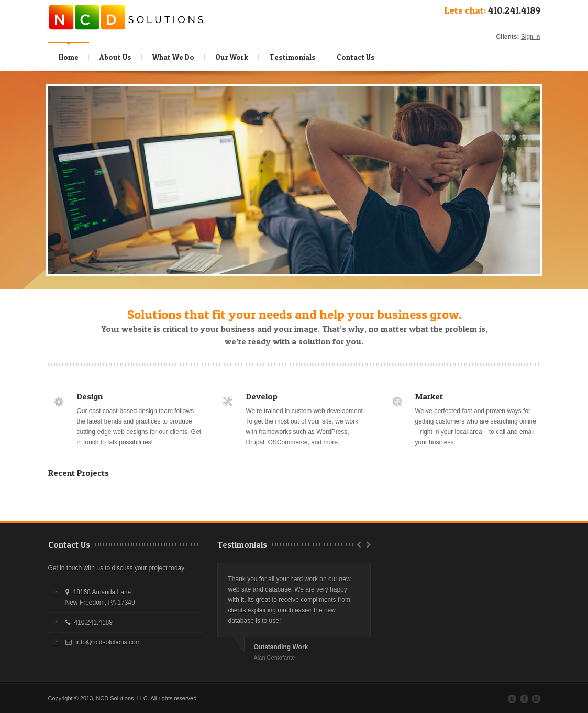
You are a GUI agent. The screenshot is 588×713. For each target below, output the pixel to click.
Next (369, 544)
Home (69, 57)
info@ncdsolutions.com (108, 642)
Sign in (531, 37)
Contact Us (356, 57)
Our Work (232, 57)
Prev (357, 544)
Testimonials (292, 57)
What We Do (175, 55)
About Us (115, 57)
